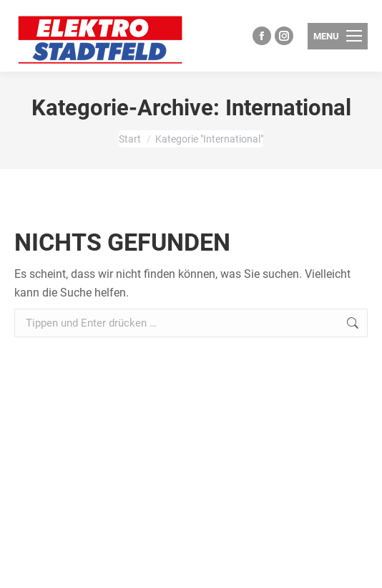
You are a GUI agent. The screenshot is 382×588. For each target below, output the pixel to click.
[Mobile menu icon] (338, 36)
